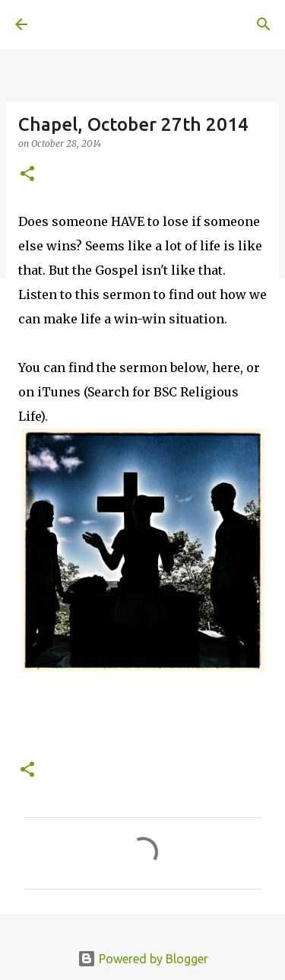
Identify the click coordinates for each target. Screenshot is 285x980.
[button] (27, 175)
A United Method (91, 24)
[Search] (264, 24)
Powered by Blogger (143, 959)
